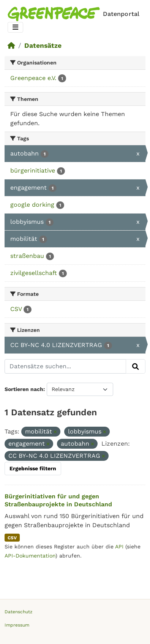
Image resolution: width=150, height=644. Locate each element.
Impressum (17, 625)
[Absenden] (136, 366)
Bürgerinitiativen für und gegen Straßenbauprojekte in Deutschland (58, 500)
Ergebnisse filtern (33, 468)
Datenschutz (18, 612)
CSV (12, 538)
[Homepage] (75, 14)
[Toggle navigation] (15, 27)
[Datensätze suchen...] (65, 366)
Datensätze (43, 46)
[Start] (11, 46)
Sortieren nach (24, 389)
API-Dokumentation (30, 556)
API (119, 547)
